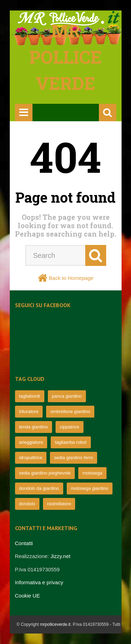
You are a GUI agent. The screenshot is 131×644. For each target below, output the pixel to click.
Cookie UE (28, 596)
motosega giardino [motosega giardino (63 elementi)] (90, 488)
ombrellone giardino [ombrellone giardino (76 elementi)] (70, 411)
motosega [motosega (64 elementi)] (92, 473)
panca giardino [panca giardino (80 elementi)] (67, 396)
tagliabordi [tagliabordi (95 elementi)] (30, 396)
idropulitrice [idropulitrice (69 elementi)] (31, 458)
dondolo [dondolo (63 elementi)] (27, 504)
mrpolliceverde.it (55, 624)
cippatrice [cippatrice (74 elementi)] (70, 427)
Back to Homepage (71, 278)
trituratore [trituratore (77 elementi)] (29, 411)
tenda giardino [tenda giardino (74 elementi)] (34, 427)
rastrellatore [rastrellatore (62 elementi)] (59, 504)
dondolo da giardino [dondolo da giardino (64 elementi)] (39, 488)
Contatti (24, 543)
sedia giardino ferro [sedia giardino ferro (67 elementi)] (74, 458)
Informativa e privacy (39, 582)
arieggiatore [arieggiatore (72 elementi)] (31, 442)
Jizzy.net (60, 556)
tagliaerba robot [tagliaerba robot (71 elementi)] (71, 442)
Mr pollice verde (65, 57)
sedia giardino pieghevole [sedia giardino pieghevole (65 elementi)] (45, 473)
